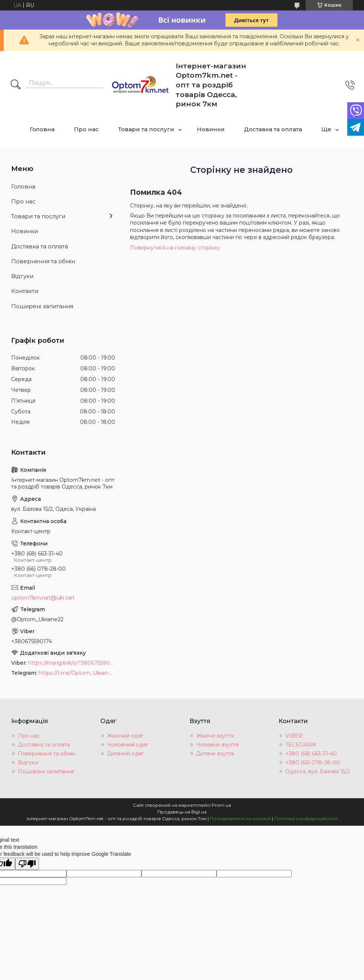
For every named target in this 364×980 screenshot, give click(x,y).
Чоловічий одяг (128, 745)
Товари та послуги (146, 129)
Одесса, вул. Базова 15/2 (318, 771)
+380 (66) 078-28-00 (313, 763)
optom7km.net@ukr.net (43, 598)
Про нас (86, 129)
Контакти (25, 291)
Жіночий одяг (125, 736)
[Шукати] (16, 85)
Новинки (211, 129)
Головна (42, 129)
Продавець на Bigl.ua (182, 812)
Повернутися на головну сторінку (175, 248)
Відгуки (22, 276)
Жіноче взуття (215, 736)
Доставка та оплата (273, 129)
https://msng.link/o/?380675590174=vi (72, 663)
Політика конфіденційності (306, 818)
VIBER (294, 736)
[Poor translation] (27, 864)
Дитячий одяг (125, 754)
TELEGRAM (301, 745)
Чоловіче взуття (217, 745)
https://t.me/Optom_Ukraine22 (77, 673)
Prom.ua (221, 805)
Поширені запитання (42, 306)
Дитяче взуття (215, 754)
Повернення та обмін (43, 261)
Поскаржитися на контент (240, 818)
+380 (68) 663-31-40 (311, 754)
